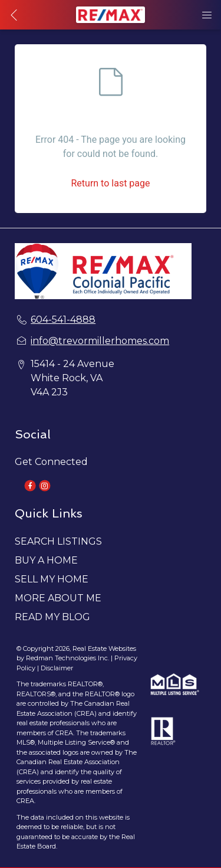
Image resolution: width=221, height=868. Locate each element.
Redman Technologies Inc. (68, 658)
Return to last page (110, 183)
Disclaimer (57, 668)
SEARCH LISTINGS (58, 541)
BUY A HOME (46, 560)
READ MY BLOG (52, 617)
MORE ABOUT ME (58, 598)
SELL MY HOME (52, 579)
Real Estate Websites (104, 648)
